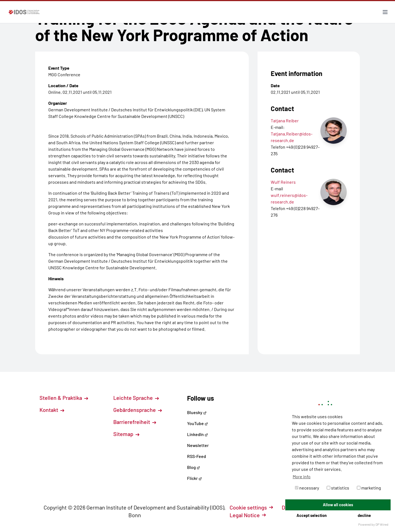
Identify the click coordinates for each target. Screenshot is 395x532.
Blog (194, 467)
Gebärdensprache (138, 410)
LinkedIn (198, 434)
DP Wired (382, 524)
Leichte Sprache (136, 398)
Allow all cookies (338, 505)
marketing (369, 488)
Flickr (194, 478)
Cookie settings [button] (251, 507)
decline (364, 515)
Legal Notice (248, 515)
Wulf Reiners (283, 182)
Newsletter (198, 445)
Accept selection (312, 515)
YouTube (198, 423)
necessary (307, 488)
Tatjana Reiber (285, 121)
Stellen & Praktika (64, 398)
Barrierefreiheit (135, 422)
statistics (338, 488)
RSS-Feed (197, 456)
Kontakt (52, 410)
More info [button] (302, 476)
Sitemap (126, 434)
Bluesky (197, 412)
